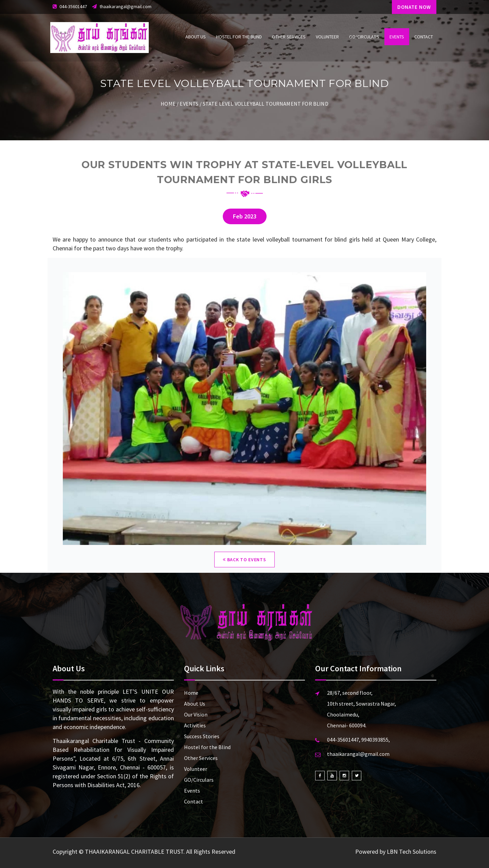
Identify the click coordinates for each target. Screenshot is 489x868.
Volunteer (327, 37)
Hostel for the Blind (239, 37)
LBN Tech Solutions (412, 852)
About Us (196, 37)
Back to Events (244, 560)
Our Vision (196, 714)
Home (168, 104)
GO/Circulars (364, 37)
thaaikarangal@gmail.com (125, 6)
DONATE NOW (414, 7)
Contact (424, 37)
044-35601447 (73, 6)
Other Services (289, 37)
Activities (195, 725)
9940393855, (376, 740)
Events (397, 37)
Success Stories (202, 736)
